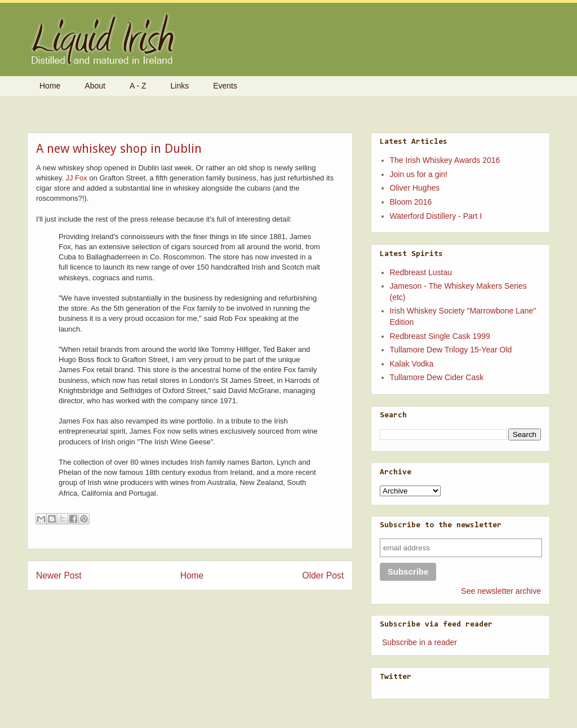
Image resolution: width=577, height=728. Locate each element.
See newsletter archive (501, 591)
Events (225, 86)
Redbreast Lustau (421, 272)
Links (180, 86)
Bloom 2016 (411, 202)
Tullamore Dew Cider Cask (437, 377)
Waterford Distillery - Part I (436, 216)
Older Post (323, 575)
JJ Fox (77, 178)
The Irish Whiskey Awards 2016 (445, 160)
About (95, 86)
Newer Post (59, 575)
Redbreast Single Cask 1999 (440, 336)
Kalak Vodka (412, 364)
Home (50, 86)
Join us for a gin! (419, 174)
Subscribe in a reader (420, 642)
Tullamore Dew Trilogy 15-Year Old (451, 350)
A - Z (138, 86)
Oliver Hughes (415, 188)
